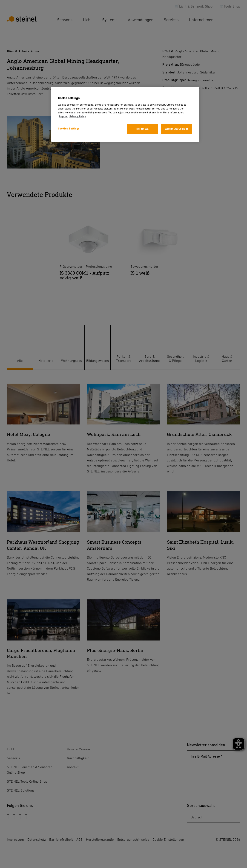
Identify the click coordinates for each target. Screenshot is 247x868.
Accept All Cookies (177, 129)
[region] (125, 114)
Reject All (142, 129)
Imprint (63, 117)
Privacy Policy (78, 117)
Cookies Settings (69, 129)
